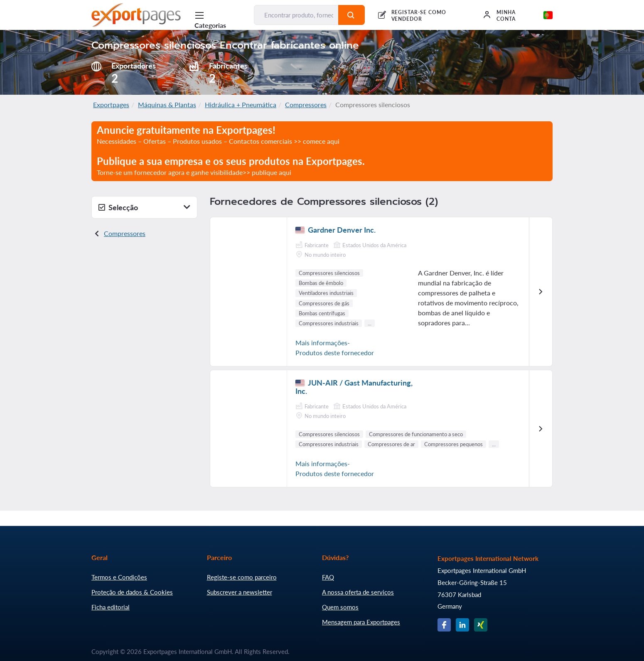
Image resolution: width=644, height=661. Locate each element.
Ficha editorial (111, 607)
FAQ (328, 577)
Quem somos (340, 607)
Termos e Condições (119, 577)
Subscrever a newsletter (240, 592)
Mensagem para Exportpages (361, 622)
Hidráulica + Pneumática (241, 104)
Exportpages (111, 104)
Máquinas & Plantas (167, 104)
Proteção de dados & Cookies (132, 592)
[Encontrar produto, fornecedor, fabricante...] (296, 15)
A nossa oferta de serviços (358, 592)
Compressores (306, 104)
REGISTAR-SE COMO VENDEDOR (419, 16)
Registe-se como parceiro (242, 577)
